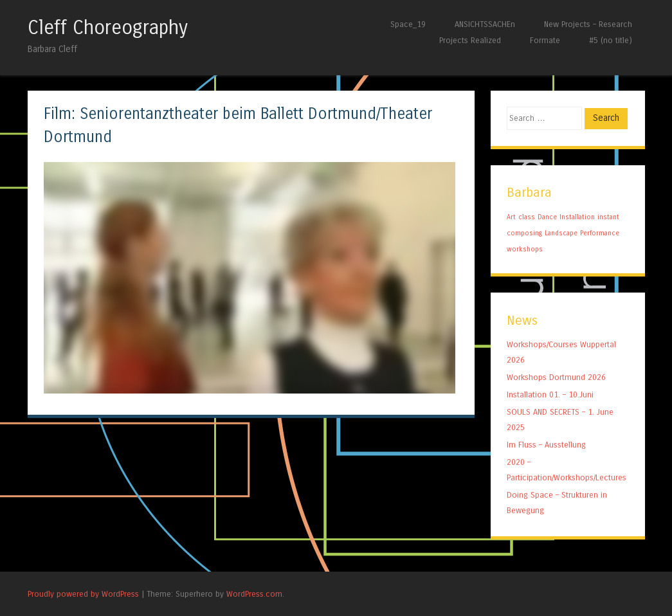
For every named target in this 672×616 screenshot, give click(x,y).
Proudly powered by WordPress (83, 594)
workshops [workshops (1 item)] (525, 249)
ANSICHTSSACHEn (485, 24)
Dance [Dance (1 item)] (547, 217)
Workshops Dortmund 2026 (556, 377)
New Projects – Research (588, 24)
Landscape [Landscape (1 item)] (561, 233)
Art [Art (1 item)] (511, 217)
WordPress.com (254, 594)
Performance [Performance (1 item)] (600, 233)
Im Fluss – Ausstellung (546, 445)
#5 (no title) (611, 40)
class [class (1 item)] (527, 217)
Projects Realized (470, 40)
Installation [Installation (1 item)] (577, 217)
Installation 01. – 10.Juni (550, 394)
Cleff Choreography (108, 28)
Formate (545, 40)
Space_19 (408, 24)
